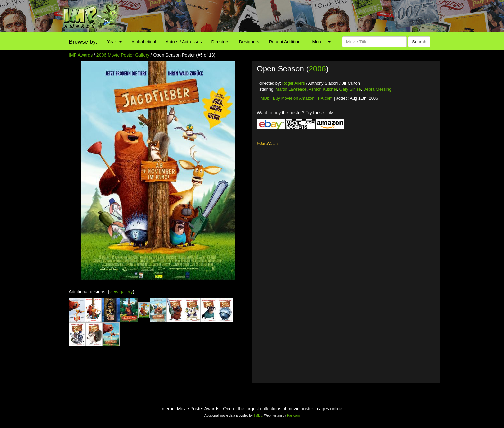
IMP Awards (81, 55)
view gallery (121, 292)
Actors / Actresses (184, 42)
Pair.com (293, 416)
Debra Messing (377, 89)
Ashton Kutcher (323, 89)
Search (419, 42)
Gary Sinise (350, 89)
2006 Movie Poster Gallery (123, 55)
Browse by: (83, 42)
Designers (249, 42)
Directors (220, 42)
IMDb (264, 98)
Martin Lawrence (291, 89)
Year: (114, 42)
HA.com (325, 98)
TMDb (258, 416)
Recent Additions (286, 42)
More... (322, 42)
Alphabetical (144, 42)
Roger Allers (294, 83)
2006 (317, 69)
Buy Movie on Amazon (294, 98)
